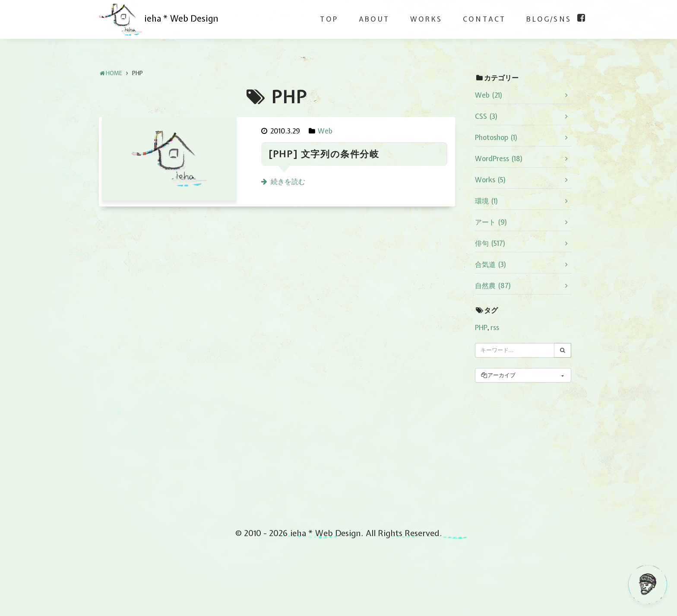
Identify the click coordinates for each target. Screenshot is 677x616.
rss (495, 327)
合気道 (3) (491, 264)
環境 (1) (487, 201)
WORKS (426, 19)
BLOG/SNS (549, 19)
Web (325, 131)
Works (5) (490, 180)
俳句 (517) (490, 243)
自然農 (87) (493, 286)
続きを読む (288, 181)
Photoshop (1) (496, 137)
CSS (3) (486, 116)
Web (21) (489, 95)
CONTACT (484, 19)
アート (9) (491, 222)
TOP (329, 19)
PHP (481, 327)
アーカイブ (498, 375)
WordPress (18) (499, 159)
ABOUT (374, 19)
